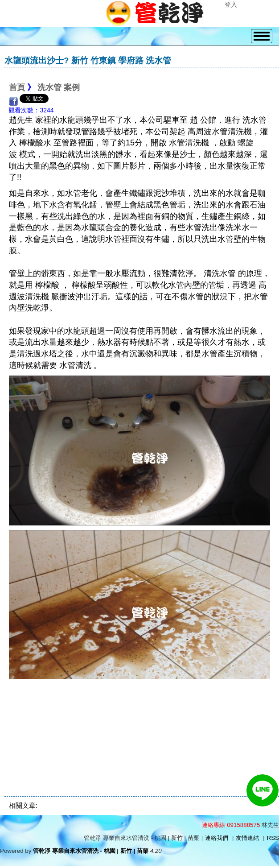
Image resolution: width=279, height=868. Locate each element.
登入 (231, 4)
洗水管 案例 (59, 87)
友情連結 (247, 838)
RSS (273, 838)
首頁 (17, 87)
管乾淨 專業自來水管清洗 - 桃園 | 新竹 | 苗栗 (91, 851)
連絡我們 (217, 838)
